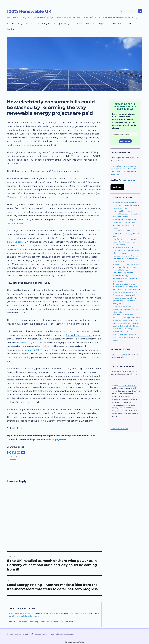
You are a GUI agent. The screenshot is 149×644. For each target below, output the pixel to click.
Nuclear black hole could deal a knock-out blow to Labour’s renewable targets (126, 267)
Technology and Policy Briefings (53, 23)
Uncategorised (12, 460)
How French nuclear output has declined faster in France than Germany (125, 242)
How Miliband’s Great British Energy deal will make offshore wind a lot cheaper (126, 250)
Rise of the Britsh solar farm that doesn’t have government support (126, 337)
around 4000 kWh (34, 350)
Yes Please (125, 141)
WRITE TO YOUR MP (128, 385)
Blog (20, 23)
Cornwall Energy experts (79, 335)
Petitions (118, 23)
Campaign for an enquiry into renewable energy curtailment (124, 373)
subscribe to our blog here (32, 622)
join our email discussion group (25, 616)
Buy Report (117, 187)
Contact (11, 29)
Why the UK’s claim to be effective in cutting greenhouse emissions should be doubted (126, 318)
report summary (129, 180)
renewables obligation (26, 342)
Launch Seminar (86, 23)
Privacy (52, 634)
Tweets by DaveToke (119, 428)
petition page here (56, 439)
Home (10, 23)
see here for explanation (64, 190)
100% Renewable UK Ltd (19, 634)
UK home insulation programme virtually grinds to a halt (126, 233)
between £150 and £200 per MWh (68, 331)
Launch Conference (119, 354)
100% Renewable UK (29, 11)
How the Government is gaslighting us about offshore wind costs (125, 309)
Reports (102, 23)
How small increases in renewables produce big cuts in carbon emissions (126, 214)
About (29, 23)
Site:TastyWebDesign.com (66, 634)
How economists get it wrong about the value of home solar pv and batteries (126, 259)
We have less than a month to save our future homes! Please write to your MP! (126, 205)
